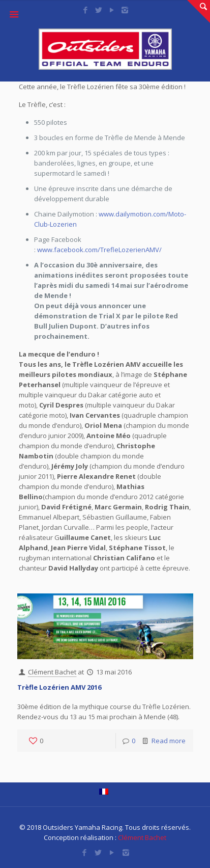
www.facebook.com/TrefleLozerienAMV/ (99, 250)
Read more (169, 741)
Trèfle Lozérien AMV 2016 (59, 687)
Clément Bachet (52, 672)
